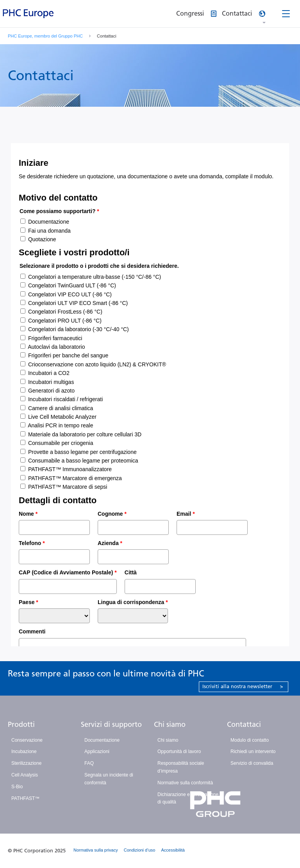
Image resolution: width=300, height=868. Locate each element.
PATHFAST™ (25, 798)
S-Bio (17, 787)
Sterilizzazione (26, 763)
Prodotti (21, 725)
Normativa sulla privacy (96, 850)
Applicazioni (97, 751)
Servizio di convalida (252, 763)
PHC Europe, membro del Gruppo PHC (45, 36)
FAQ (89, 763)
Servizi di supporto (111, 725)
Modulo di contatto (250, 740)
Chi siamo (170, 725)
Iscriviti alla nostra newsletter (243, 686)
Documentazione (102, 740)
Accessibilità (173, 850)
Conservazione (27, 740)
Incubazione (24, 751)
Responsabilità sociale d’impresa (181, 767)
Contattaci (244, 725)
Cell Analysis (25, 775)
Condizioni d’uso (140, 850)
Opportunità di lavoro (179, 751)
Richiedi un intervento (253, 751)
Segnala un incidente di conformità (109, 779)
